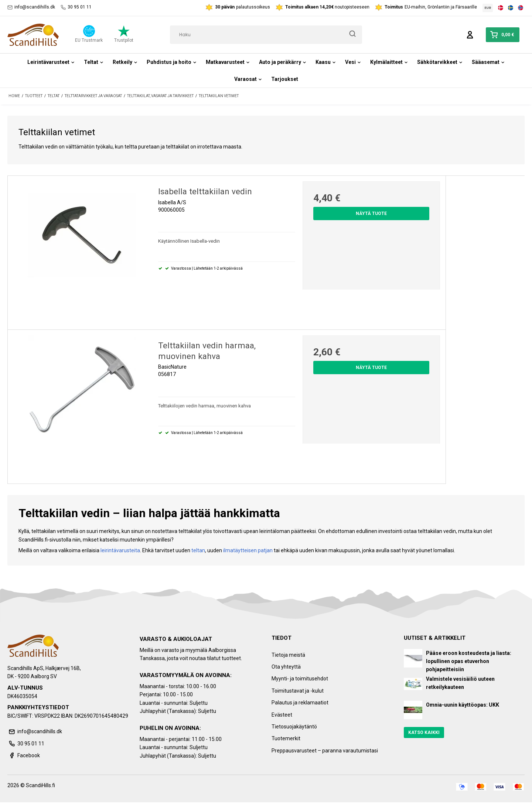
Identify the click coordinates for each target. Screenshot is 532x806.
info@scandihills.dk (31, 7)
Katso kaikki (424, 732)
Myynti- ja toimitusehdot (300, 679)
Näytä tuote (371, 214)
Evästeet (282, 715)
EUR (488, 8)
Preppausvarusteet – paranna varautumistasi (325, 751)
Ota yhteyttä (286, 667)
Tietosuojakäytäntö (294, 727)
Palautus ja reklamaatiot (300, 703)
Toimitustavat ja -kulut (298, 691)
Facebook (24, 755)
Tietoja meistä (288, 655)
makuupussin (344, 550)
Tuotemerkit (286, 738)
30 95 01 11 (76, 7)
